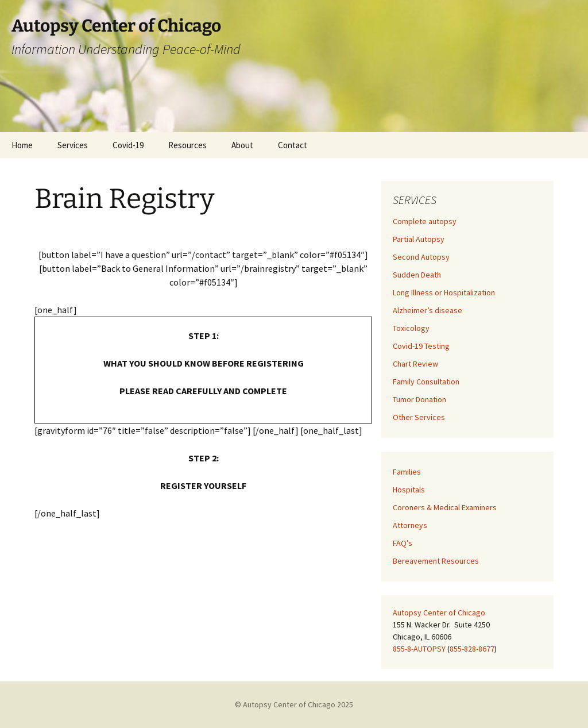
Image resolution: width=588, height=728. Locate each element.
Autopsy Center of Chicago (439, 613)
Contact (293, 145)
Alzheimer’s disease (428, 310)
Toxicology (411, 328)
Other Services (419, 417)
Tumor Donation (419, 399)
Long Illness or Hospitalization (444, 292)
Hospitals (409, 490)
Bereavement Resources (436, 561)
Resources (187, 145)
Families (407, 472)
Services (73, 145)
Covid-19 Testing (421, 346)
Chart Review (415, 364)
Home (22, 145)
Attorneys (410, 525)
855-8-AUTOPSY (419, 649)
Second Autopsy (421, 257)
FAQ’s (403, 543)
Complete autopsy (425, 221)
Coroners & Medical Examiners (445, 507)
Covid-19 (128, 145)
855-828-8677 (472, 649)
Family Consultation (426, 382)
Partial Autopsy (419, 239)
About (242, 145)
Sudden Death (417, 275)
